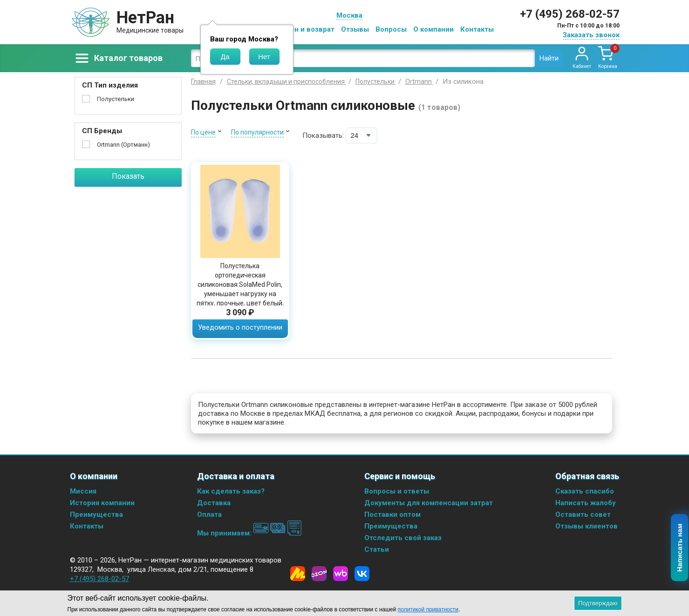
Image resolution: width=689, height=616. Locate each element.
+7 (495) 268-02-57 (570, 14)
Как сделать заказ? (231, 491)
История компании (102, 503)
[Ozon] (319, 574)
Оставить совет (583, 514)
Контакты (477, 29)
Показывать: (323, 135)
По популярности (257, 132)
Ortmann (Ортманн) (123, 145)
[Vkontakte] (362, 574)
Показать (128, 176)
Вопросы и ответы (397, 491)
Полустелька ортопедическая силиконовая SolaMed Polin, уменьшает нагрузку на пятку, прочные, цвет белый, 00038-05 (240, 289)
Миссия (83, 491)
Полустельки (116, 99)
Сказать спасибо (585, 491)
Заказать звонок (591, 35)
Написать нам (680, 548)
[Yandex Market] (298, 574)
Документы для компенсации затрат (429, 503)
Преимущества (96, 514)
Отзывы (355, 29)
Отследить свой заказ (403, 538)
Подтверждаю (598, 603)
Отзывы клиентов (587, 526)
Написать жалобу (586, 503)
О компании (433, 29)
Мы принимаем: (249, 533)
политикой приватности (428, 609)
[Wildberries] (341, 574)
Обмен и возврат (305, 29)
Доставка (214, 503)
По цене (203, 132)
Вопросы (391, 29)
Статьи (377, 549)
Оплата (209, 514)
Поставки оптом (392, 514)
